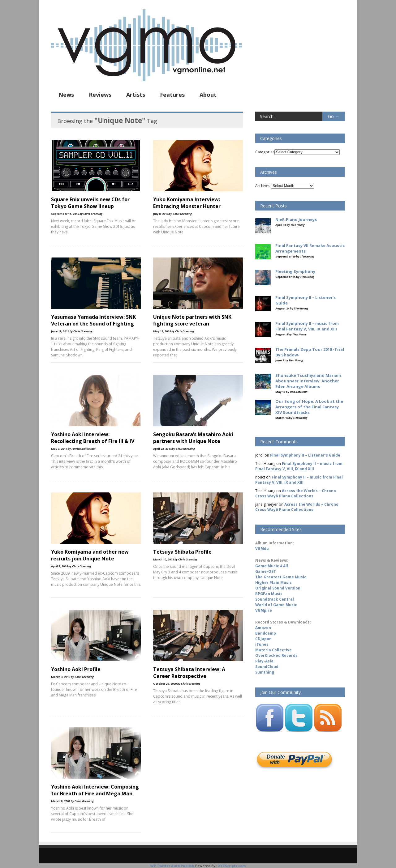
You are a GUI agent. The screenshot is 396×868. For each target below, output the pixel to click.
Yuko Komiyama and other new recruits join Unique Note (90, 555)
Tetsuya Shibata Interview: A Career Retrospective (189, 673)
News (66, 95)
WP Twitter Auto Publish (172, 866)
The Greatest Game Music (281, 577)
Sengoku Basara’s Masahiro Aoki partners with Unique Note (193, 438)
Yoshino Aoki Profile (76, 669)
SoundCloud (267, 667)
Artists (136, 95)
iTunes (262, 644)
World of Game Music (276, 605)
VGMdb (262, 549)
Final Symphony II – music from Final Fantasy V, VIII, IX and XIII (299, 466)
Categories (265, 152)
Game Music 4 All (272, 566)
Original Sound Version (278, 588)
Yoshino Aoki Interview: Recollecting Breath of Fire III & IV (93, 438)
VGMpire (264, 610)
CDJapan (263, 639)
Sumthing (265, 672)
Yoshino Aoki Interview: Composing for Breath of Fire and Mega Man (95, 790)
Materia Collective (273, 650)
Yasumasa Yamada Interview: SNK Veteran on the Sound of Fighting (93, 320)
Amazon (263, 628)
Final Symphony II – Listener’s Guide (305, 455)
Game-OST (266, 571)
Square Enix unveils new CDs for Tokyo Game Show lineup (90, 203)
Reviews (100, 95)
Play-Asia (264, 661)
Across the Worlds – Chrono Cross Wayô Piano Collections (296, 493)
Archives (263, 186)
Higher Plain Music (273, 583)
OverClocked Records (276, 655)
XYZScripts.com (232, 866)
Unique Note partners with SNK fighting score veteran (192, 320)
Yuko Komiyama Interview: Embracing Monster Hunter (187, 203)
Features (172, 95)
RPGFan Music (269, 594)
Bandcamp (266, 633)
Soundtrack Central (275, 599)
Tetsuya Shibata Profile (182, 552)
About (208, 95)
